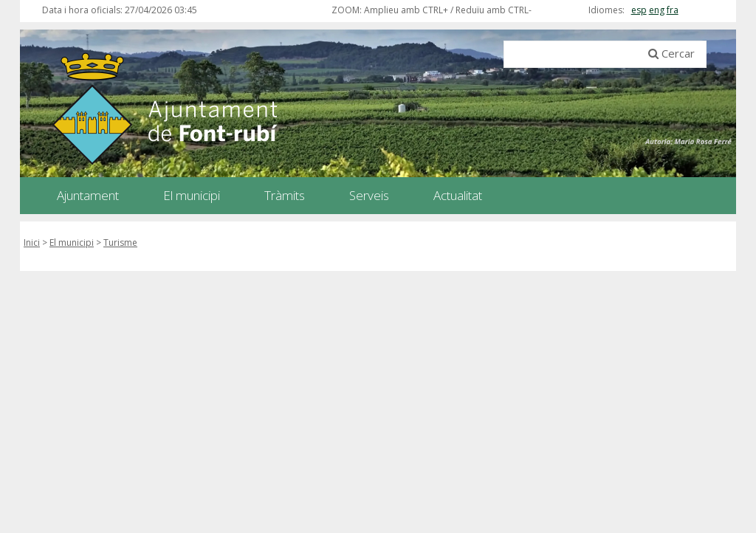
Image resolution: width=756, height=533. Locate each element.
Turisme (120, 243)
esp (639, 10)
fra (673, 10)
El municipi (72, 243)
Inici (32, 243)
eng (657, 10)
